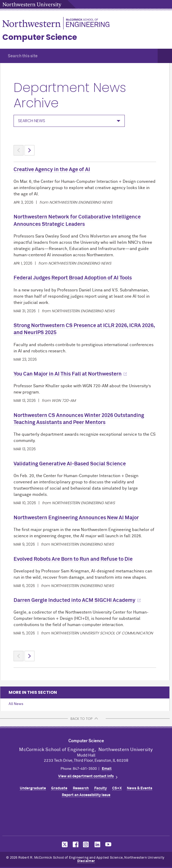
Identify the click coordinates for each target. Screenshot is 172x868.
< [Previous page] (19, 150)
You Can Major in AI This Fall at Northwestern (68, 374)
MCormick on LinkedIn (97, 844)
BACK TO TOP (81, 719)
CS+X (117, 788)
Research (81, 788)
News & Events (140, 788)
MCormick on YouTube (108, 844)
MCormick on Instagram (86, 844)
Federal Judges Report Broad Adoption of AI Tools (73, 278)
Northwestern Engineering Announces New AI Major (76, 518)
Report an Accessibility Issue (86, 795)
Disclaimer (86, 861)
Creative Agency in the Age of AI (52, 170)
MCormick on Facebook (75, 844)
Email (107, 769)
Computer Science (40, 37)
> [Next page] (29, 150)
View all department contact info (86, 776)
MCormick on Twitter (64, 844)
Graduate (59, 788)
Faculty (100, 788)
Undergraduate (33, 788)
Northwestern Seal (86, 818)
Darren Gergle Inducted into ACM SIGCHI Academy (75, 600)
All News (16, 704)
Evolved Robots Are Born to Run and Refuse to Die (73, 559)
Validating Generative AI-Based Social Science (70, 464)
